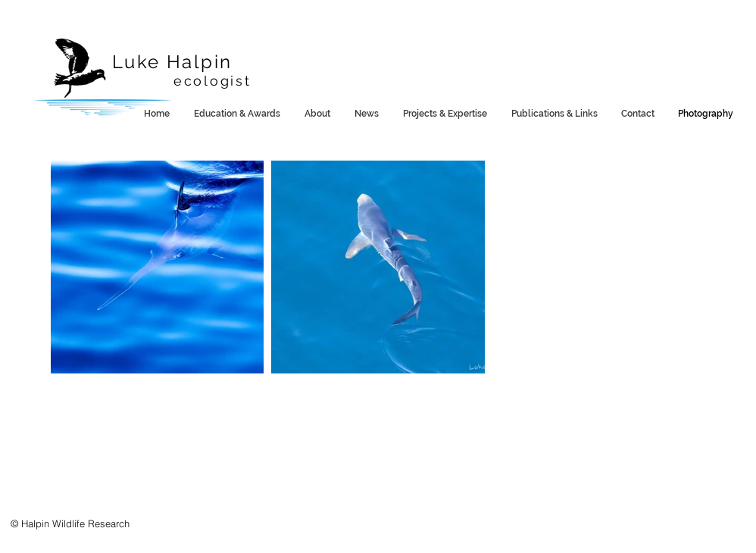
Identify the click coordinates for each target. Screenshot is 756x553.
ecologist (212, 81)
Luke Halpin (172, 62)
